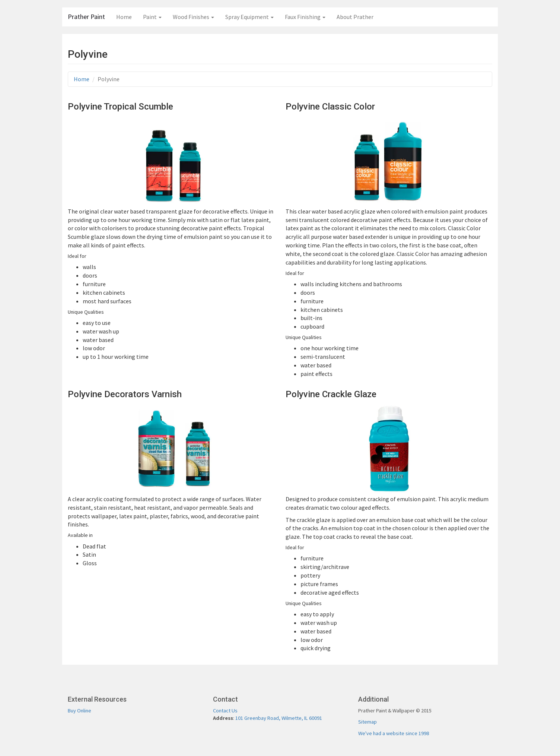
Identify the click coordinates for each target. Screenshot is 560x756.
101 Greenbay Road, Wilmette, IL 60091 (279, 718)
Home (124, 17)
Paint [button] (152, 17)
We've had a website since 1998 (394, 733)
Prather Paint (86, 17)
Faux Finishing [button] (305, 17)
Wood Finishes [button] (193, 17)
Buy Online (79, 711)
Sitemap (367, 722)
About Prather (355, 17)
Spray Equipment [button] (249, 17)
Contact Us (225, 711)
